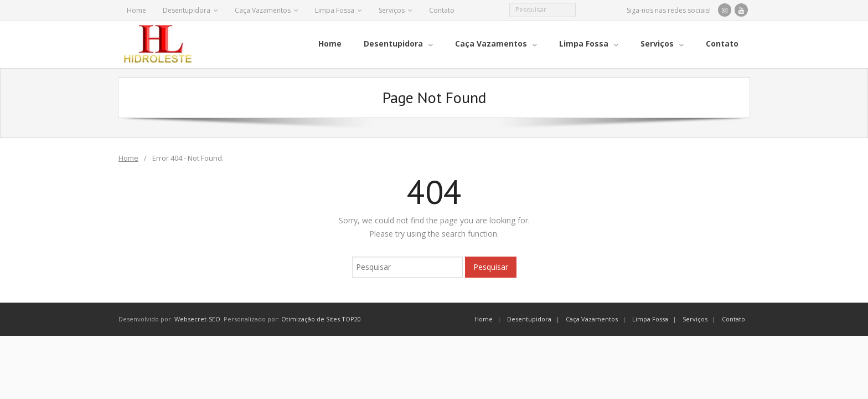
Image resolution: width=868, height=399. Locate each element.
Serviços (392, 10)
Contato (442, 10)
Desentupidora (187, 10)
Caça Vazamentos (263, 10)
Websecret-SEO (197, 318)
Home (136, 10)
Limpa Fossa (335, 10)
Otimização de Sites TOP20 (321, 318)
